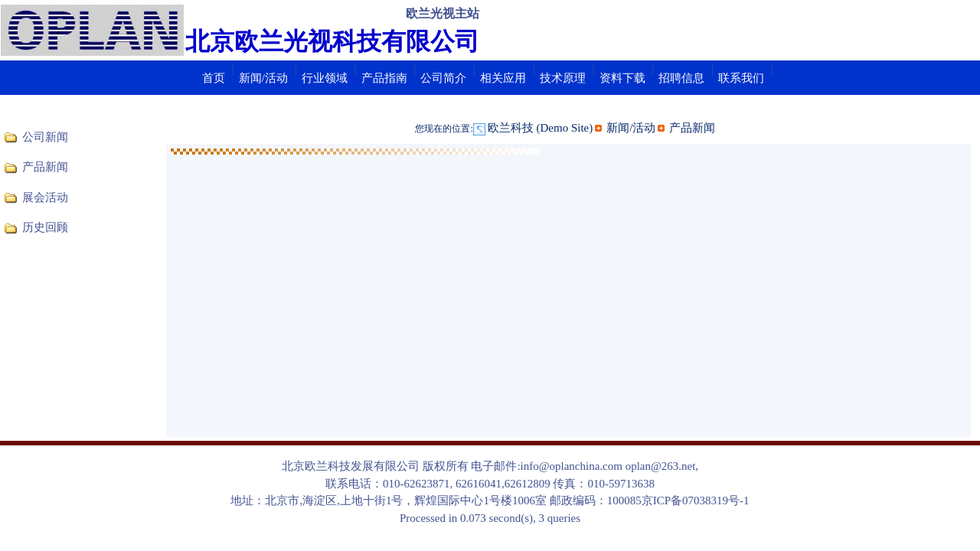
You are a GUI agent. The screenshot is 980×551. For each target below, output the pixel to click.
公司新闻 (45, 137)
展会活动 (45, 197)
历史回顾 (45, 227)
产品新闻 (45, 167)
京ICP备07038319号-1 (696, 500)
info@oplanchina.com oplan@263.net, (610, 466)
